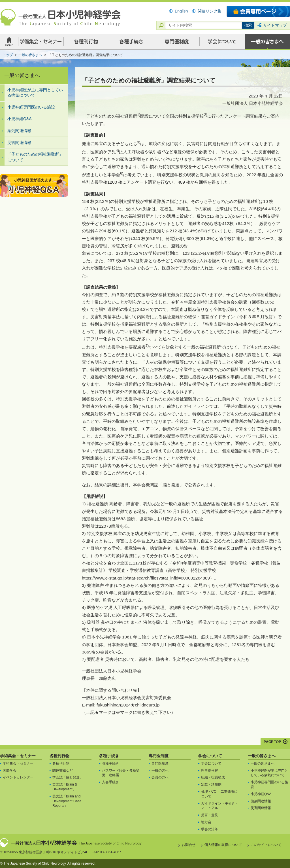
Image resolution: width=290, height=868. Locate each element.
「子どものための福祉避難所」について (35, 157)
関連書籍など (63, 771)
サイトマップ (275, 25)
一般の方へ (160, 771)
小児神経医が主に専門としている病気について (35, 93)
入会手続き (110, 782)
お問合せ (189, 845)
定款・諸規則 (211, 784)
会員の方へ (160, 777)
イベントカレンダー (18, 777)
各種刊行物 (59, 756)
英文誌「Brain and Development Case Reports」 (67, 801)
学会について (210, 756)
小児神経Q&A (20, 119)
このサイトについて (266, 845)
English (181, 11)
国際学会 (10, 771)
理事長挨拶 (210, 771)
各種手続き (109, 756)
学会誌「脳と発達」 (68, 777)
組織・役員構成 (213, 777)
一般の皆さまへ (262, 756)
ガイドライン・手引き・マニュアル (220, 806)
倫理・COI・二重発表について (219, 794)
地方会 (206, 822)
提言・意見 (210, 815)
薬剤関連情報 (19, 131)
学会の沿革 (210, 829)
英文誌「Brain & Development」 (65, 787)
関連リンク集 (210, 11)
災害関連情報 (19, 143)
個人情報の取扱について (223, 845)
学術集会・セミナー (18, 756)
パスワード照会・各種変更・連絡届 (121, 773)
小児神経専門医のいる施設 (31, 107)
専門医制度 (159, 756)
